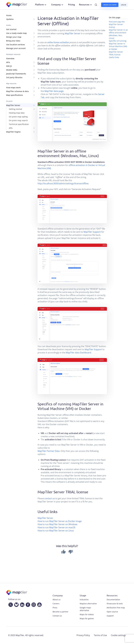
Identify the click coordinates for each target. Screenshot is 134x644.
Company (58, 5)
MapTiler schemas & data (17, 91)
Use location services (16, 44)
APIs (8, 62)
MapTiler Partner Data (49, 451)
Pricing (71, 5)
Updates (10, 19)
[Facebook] (27, 604)
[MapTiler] (17, 5)
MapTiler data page (54, 91)
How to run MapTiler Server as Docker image (60, 521)
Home (9, 15)
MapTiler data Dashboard (78, 353)
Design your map (14, 37)
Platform (41, 5)
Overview (10, 58)
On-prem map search (18, 120)
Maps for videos (87, 614)
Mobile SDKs (12, 70)
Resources (86, 5)
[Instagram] (33, 604)
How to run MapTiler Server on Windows (58, 524)
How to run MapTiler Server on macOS (56, 527)
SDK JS (9, 66)
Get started (11, 29)
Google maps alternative (85, 609)
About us (57, 600)
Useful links (114, 57)
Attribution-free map (116, 608)
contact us (50, 498)
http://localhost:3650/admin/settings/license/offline (63, 183)
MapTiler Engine (13, 132)
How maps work (13, 87)
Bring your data (13, 41)
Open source (112, 612)
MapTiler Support (92, 232)
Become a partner (60, 612)
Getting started (16, 109)
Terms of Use (100, 635)
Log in (123, 5)
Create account (110, 5)
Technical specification (19, 124)
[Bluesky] (16, 604)
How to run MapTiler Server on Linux (56, 531)
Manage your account (16, 48)
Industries (84, 600)
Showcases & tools (115, 604)
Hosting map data (17, 113)
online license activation (58, 42)
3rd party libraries (14, 77)
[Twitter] (10, 604)
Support (110, 616)
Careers (56, 604)
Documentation (113, 600)
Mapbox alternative (88, 604)
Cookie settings (118, 635)
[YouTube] (39, 604)
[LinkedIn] (22, 604)
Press (55, 608)
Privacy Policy (83, 635)
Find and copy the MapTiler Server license (117, 24)
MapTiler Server (13, 105)
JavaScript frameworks (16, 74)
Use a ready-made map (16, 33)
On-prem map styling (18, 117)
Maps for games (87, 618)
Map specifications (15, 95)
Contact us (57, 616)
